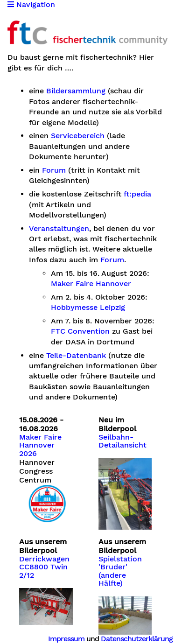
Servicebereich (78, 136)
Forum (54, 170)
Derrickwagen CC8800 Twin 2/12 (44, 567)
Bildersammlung (76, 91)
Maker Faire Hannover (91, 284)
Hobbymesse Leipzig (88, 308)
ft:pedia (137, 194)
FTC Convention (80, 331)
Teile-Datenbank (76, 356)
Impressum (66, 639)
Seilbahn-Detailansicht (122, 441)
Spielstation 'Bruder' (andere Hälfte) (120, 571)
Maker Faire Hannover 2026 (40, 445)
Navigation (31, 5)
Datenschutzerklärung (137, 639)
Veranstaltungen (59, 229)
